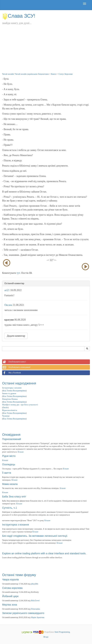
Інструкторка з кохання (12, 388)
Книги (54, 74)
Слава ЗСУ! (19, 16)
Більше (21, 452)
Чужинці (6, 416)
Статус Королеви (65, 74)
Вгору (46, 637)
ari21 (7, 290)
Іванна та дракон (9, 393)
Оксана (8, 305)
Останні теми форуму (19, 575)
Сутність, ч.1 (10, 508)
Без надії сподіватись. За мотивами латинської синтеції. (35, 536)
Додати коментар (16, 336)
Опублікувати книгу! (14, 362)
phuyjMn (35, 584)
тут (18, 273)
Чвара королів (10, 580)
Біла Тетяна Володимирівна (14, 391)
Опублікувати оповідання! (16, 367)
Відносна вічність (10, 410)
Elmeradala (36, 609)
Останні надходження (19, 383)
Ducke (5, 408)
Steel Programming (62, 632)
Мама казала (10, 484)
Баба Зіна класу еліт (14, 497)
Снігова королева (12, 588)
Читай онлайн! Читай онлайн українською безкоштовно (26, 74)
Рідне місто (9, 456)
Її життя (7, 473)
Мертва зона (10, 605)
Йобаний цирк (10, 596)
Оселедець (9, 464)
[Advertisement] (46, 52)
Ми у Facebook (12, 373)
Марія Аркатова (38, 617)
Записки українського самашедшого (23, 613)
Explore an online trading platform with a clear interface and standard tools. (44, 553)
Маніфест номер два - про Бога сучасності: (20, 405)
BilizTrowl (35, 601)
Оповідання (11, 435)
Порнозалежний (11, 439)
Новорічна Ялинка (10, 399)
